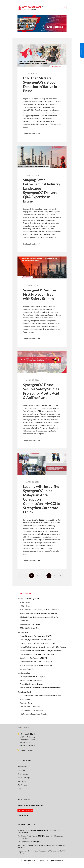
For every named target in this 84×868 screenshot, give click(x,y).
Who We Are (22, 767)
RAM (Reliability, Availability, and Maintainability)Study (40, 688)
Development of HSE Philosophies (32, 677)
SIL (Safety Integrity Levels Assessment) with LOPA (39, 617)
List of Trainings (24, 778)
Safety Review (25, 699)
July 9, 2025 (32, 73)
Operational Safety (25, 692)
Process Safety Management (28, 599)
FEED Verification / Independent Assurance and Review (40, 696)
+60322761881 (27, 750)
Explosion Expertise (27, 669)
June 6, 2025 (32, 285)
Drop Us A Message (25, 810)
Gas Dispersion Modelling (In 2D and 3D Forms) (37, 654)
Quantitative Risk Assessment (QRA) (33, 658)
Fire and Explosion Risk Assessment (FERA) (36, 636)
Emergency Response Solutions (31, 710)
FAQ (19, 788)
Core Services (23, 774)
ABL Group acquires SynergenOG (30, 841)
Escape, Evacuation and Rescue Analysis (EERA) (37, 643)
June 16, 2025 (33, 175)
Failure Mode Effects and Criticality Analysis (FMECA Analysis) (43, 647)
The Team (21, 770)
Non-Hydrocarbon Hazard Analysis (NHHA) (36, 665)
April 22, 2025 (33, 482)
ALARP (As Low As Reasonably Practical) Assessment (39, 610)
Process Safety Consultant (46, 863)
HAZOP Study (25, 606)
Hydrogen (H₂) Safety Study (30, 624)
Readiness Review (26, 703)
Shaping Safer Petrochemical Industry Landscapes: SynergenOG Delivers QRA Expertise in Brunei (42, 190)
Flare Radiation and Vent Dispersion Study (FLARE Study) (41, 651)
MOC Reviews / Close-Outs (30, 707)
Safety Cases (25, 621)
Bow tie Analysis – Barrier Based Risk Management (39, 613)
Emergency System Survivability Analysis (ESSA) (37, 640)
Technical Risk (23, 632)
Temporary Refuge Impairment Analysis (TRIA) (37, 662)
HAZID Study (25, 602)
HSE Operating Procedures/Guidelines (34, 714)
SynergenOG (41, 861)
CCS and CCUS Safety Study (30, 628)
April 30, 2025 (33, 380)
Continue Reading (32, 134)
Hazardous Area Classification (31, 680)
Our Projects (22, 785)
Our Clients (22, 781)
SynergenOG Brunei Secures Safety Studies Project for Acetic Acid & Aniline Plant (41, 391)
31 (55, 576)
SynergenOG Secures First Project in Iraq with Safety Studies (40, 294)
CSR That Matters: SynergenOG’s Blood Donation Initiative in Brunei (40, 84)
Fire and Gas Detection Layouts (31, 684)
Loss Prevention (24, 673)
